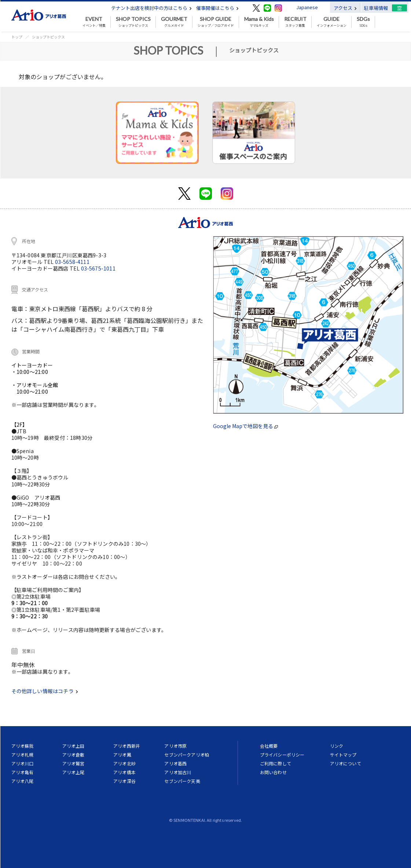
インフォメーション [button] (332, 22)
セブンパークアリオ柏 (187, 755)
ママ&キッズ (259, 22)
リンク (337, 746)
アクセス (345, 8)
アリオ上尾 (74, 772)
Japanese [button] (307, 7)
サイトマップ (343, 755)
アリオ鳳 (122, 755)
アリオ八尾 (23, 781)
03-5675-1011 (98, 268)
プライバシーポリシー (282, 755)
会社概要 (269, 746)
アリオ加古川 (178, 772)
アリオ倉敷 (74, 755)
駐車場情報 (376, 8)
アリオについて (346, 763)
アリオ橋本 (124, 772)
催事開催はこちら (217, 8)
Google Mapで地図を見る (245, 426)
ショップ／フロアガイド (216, 22)
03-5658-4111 (72, 262)
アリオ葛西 (175, 763)
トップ (17, 37)
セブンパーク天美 (182, 781)
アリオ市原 (175, 746)
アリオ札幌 (23, 755)
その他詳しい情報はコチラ (45, 691)
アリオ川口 (23, 763)
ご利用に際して (276, 763)
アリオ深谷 (124, 781)
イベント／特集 (94, 22)
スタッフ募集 (295, 22)
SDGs (363, 22)
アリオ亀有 (23, 772)
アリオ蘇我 (23, 746)
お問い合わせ (273, 772)
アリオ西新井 (127, 746)
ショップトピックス (133, 22)
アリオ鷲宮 (74, 763)
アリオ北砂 (124, 763)
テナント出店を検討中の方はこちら (151, 8)
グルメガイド (174, 22)
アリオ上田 (74, 746)
